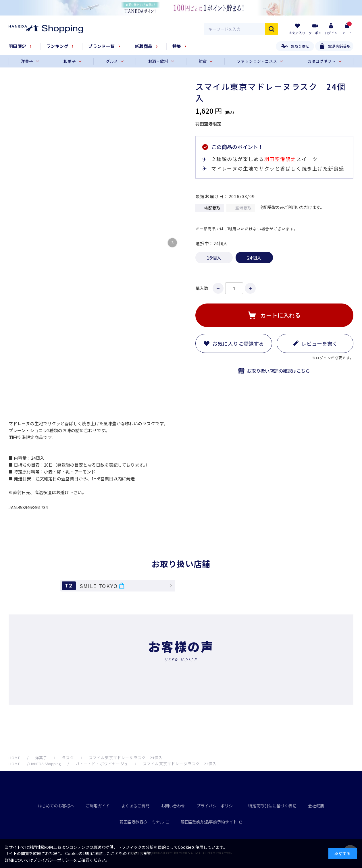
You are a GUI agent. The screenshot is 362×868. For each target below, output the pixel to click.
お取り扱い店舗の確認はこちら (278, 371)
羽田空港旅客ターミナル (144, 822)
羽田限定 (18, 46)
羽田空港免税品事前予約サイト (212, 822)
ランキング (57, 46)
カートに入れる (280, 315)
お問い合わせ (173, 806)
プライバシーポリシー (217, 806)
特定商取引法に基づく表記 (272, 806)
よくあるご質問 (135, 806)
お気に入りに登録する (238, 343)
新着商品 (144, 46)
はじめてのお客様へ (56, 806)
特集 (177, 46)
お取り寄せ (300, 46)
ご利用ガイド (98, 806)
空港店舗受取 (339, 46)
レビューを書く (319, 343)
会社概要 (316, 806)
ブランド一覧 (102, 46)
